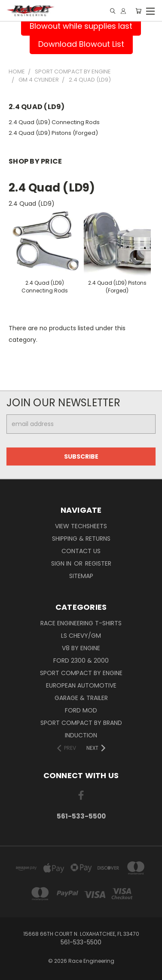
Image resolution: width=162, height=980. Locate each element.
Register (98, 563)
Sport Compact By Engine (81, 673)
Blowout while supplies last (81, 26)
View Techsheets (81, 526)
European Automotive (81, 685)
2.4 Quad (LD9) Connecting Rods (54, 122)
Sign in (62, 563)
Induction (81, 735)
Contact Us (81, 551)
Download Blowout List (81, 44)
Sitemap (81, 576)
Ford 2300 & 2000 (81, 660)
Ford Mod (81, 710)
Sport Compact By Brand (81, 723)
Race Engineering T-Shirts (81, 623)
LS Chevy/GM (81, 636)
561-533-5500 (81, 816)
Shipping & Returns (81, 539)
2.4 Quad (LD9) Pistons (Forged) (53, 133)
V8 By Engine (81, 648)
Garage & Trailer (81, 698)
